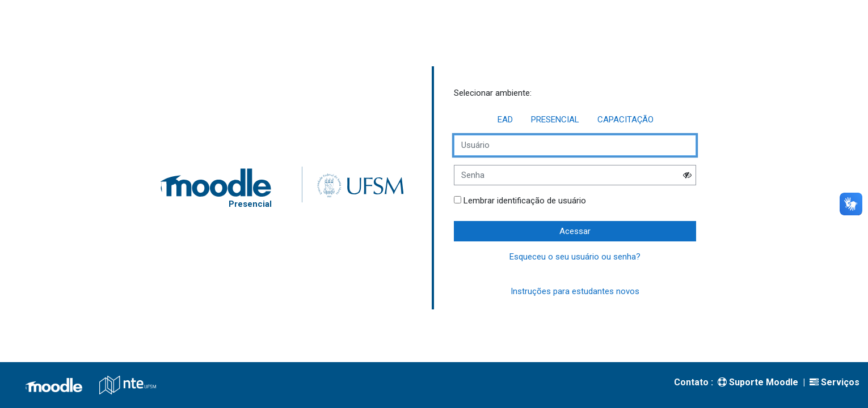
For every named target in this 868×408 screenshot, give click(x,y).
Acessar (575, 231)
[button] (687, 175)
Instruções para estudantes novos (575, 291)
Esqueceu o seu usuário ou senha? (575, 257)
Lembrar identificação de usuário (525, 201)
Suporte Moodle (758, 382)
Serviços (835, 382)
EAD (505, 120)
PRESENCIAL (555, 120)
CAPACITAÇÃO (625, 120)
